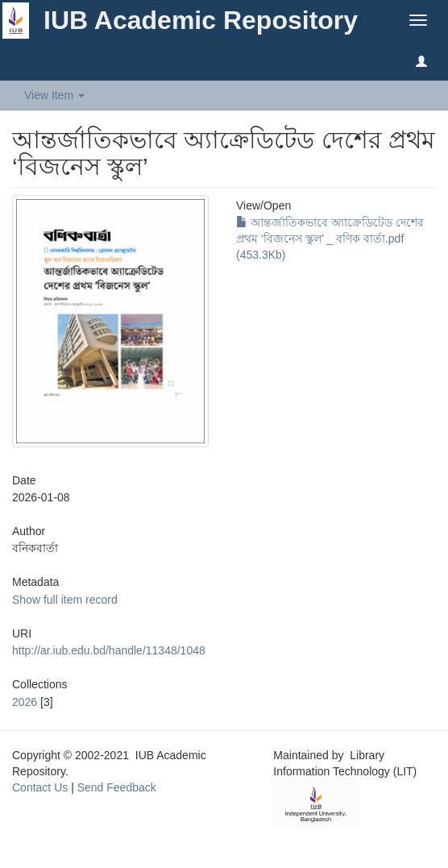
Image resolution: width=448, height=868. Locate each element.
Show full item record (65, 600)
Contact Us (40, 787)
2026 (25, 702)
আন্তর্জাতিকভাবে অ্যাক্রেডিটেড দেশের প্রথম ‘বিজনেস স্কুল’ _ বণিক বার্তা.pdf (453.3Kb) (330, 239)
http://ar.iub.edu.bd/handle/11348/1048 (109, 650)
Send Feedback (117, 787)
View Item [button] (54, 95)
